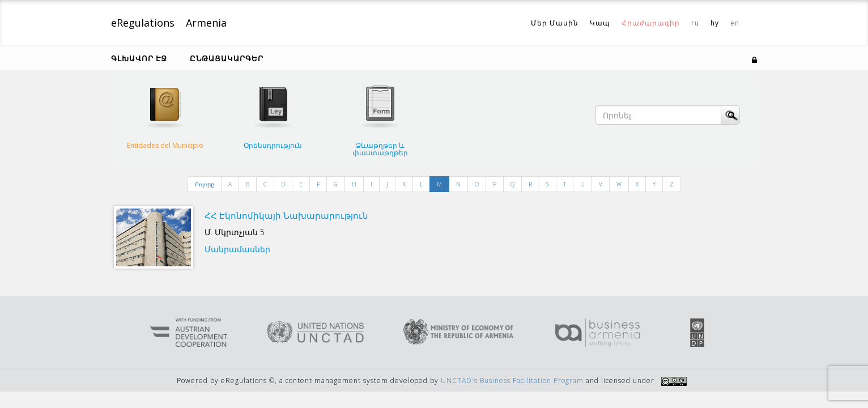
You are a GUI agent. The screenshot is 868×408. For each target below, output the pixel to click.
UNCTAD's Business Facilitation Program (512, 381)
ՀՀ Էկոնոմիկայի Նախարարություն (286, 215)
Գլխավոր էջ (139, 58)
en (735, 23)
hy (715, 23)
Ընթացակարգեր (227, 58)
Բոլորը (205, 184)
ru (695, 23)
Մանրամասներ (237, 249)
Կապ (600, 23)
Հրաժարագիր (651, 23)
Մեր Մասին (555, 23)
